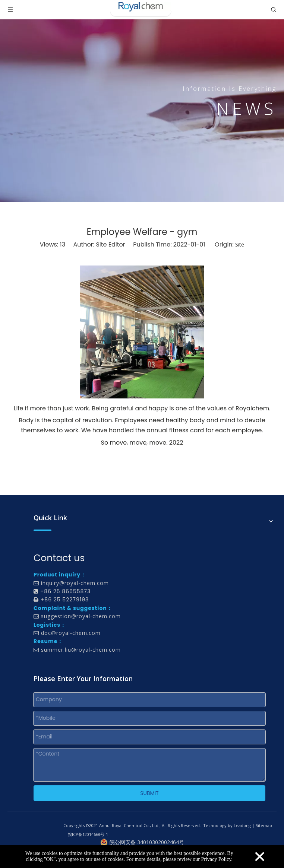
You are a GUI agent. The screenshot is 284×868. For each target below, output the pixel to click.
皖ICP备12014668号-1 (88, 834)
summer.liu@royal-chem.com (81, 650)
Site (240, 244)
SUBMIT (149, 793)
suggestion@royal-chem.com (81, 616)
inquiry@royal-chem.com (75, 583)
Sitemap (264, 825)
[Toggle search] (274, 10)
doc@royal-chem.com (71, 633)
